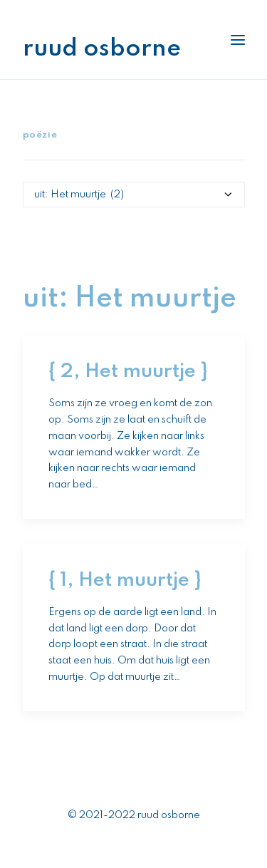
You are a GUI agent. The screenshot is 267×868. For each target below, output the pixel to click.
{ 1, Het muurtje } (125, 580)
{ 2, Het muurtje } (128, 372)
